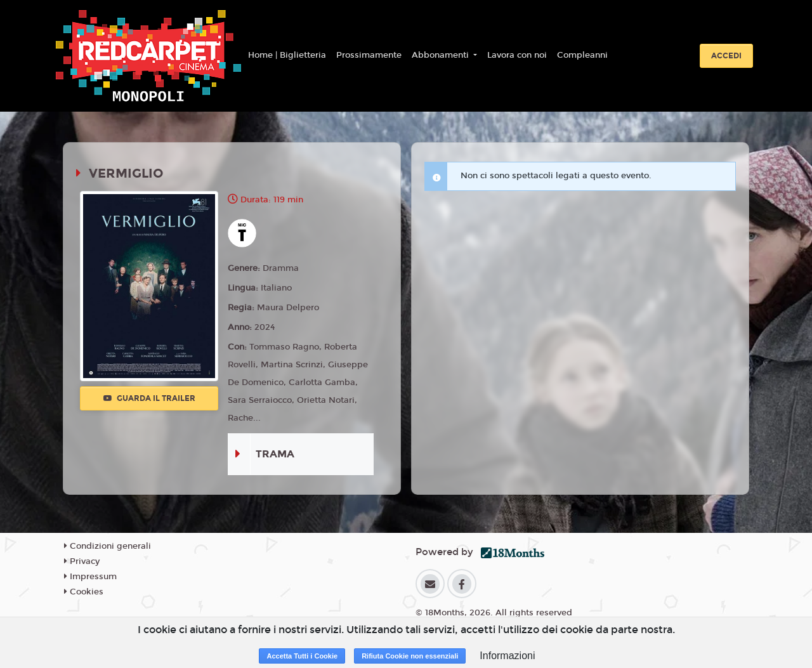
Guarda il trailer (149, 398)
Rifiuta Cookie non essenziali (410, 656)
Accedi (726, 56)
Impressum (90, 577)
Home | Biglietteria (287, 55)
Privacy (82, 561)
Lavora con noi (517, 55)
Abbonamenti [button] (442, 55)
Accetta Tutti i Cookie (302, 656)
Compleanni (582, 55)
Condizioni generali (108, 546)
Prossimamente (369, 55)
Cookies (84, 592)
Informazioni (507, 656)
